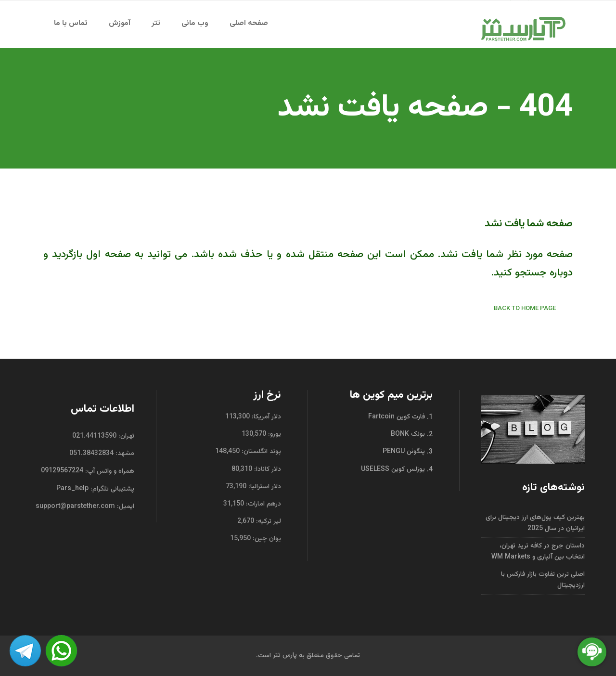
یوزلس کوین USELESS (394, 469)
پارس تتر (285, 655)
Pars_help (72, 489)
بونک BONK (409, 434)
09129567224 (62, 471)
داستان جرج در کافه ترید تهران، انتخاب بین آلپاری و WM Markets (538, 552)
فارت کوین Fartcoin (398, 417)
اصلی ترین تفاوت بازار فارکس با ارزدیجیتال (543, 580)
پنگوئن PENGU (405, 452)
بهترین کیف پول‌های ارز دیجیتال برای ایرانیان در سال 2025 (535, 523)
